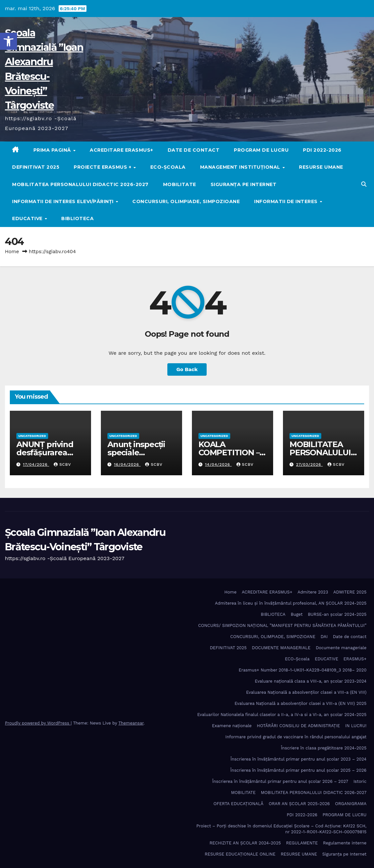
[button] (9, 41)
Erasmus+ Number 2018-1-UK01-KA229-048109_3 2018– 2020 (303, 670)
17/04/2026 (36, 464)
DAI (324, 637)
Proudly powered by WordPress (38, 723)
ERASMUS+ (355, 659)
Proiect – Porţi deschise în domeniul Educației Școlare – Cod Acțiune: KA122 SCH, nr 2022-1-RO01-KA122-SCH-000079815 (281, 829)
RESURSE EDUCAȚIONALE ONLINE (240, 854)
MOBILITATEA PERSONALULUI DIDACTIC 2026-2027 (80, 184)
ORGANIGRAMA (351, 804)
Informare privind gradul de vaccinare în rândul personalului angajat (296, 737)
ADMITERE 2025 (350, 592)
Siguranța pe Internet (244, 184)
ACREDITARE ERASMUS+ (122, 150)
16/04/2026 (127, 464)
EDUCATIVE (28, 218)
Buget (297, 614)
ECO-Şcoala (168, 167)
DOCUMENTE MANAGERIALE (281, 648)
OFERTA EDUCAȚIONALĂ (239, 804)
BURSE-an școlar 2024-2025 (337, 614)
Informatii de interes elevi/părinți (64, 201)
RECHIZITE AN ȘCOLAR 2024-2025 (245, 843)
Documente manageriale (341, 648)
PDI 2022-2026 (322, 150)
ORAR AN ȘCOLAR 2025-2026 (299, 804)
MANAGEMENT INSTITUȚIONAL (241, 167)
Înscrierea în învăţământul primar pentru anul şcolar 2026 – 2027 (280, 781)
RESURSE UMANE (321, 167)
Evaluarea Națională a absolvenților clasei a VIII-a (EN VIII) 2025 (300, 703)
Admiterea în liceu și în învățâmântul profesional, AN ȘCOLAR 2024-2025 (291, 603)
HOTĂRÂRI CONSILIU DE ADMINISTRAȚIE (298, 726)
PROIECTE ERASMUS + (103, 167)
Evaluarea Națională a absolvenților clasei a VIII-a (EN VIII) (306, 692)
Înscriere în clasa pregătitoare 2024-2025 (324, 748)
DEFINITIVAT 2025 (36, 167)
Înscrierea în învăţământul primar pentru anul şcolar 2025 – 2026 (298, 770)
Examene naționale (232, 726)
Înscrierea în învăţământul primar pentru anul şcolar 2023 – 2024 (299, 759)
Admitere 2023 (313, 592)
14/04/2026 (218, 464)
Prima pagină (53, 150)
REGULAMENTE (302, 843)
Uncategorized (32, 436)
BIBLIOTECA (77, 218)
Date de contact (194, 150)
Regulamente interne (345, 843)
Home (12, 252)
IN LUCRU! (356, 726)
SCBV (62, 464)
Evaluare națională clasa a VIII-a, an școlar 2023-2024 (311, 681)
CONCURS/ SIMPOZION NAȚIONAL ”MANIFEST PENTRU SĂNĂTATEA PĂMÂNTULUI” (282, 625)
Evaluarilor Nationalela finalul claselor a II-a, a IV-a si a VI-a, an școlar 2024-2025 (282, 715)
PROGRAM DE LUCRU (261, 150)
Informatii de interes (287, 201)
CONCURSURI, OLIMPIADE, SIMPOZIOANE (186, 201)
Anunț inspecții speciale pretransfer (136, 453)
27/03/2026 (309, 464)
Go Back (187, 369)
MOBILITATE (180, 184)
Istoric (360, 781)
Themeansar (131, 723)
